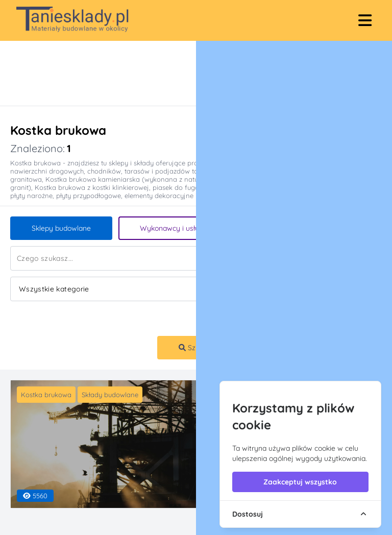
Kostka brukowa (46, 395)
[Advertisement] (186, 73)
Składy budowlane (110, 395)
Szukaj (194, 348)
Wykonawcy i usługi (173, 228)
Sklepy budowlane (61, 228)
